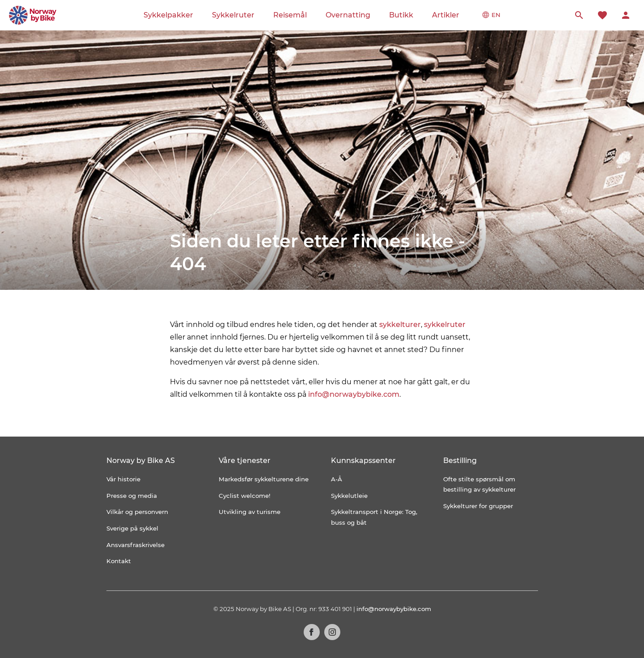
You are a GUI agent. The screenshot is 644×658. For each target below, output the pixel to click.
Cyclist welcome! (245, 496)
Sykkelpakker (168, 15)
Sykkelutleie (349, 496)
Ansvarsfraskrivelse (136, 545)
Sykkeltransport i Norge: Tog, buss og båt (374, 517)
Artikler (446, 15)
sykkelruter (445, 325)
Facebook (312, 632)
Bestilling (460, 461)
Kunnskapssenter (363, 461)
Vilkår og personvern (137, 512)
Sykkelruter (233, 15)
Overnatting (348, 15)
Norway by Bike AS (141, 461)
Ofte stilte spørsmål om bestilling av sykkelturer (479, 484)
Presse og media (132, 496)
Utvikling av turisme (250, 512)
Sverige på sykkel (132, 528)
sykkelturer (400, 325)
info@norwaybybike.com (354, 394)
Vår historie (123, 479)
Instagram (332, 632)
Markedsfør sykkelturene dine (264, 479)
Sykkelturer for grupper (478, 506)
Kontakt (119, 561)
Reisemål (290, 15)
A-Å (337, 479)
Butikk (401, 15)
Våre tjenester (245, 461)
